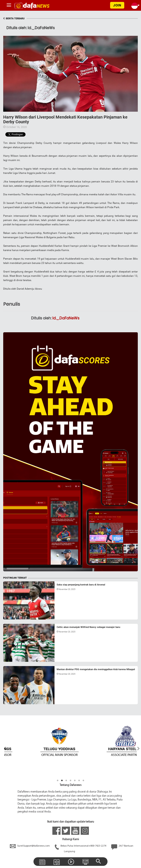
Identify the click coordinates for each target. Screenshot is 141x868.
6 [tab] (79, 781)
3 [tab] (66, 781)
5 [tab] (75, 781)
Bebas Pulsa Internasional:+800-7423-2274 (81, 846)
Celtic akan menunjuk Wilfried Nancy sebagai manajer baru (88, 627)
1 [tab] (58, 781)
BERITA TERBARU (14, 19)
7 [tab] (83, 781)
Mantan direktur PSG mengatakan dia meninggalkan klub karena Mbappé (96, 669)
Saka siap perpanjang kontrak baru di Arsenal (81, 585)
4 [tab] (71, 781)
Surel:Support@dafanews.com (30, 846)
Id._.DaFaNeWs (66, 318)
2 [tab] (62, 781)
